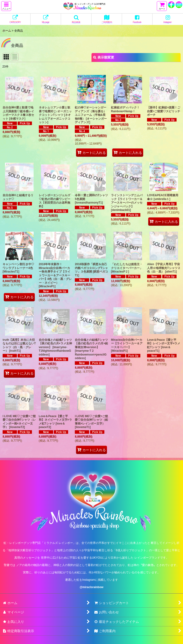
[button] (6, 6)
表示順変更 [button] (104, 57)
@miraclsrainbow (91, 587)
